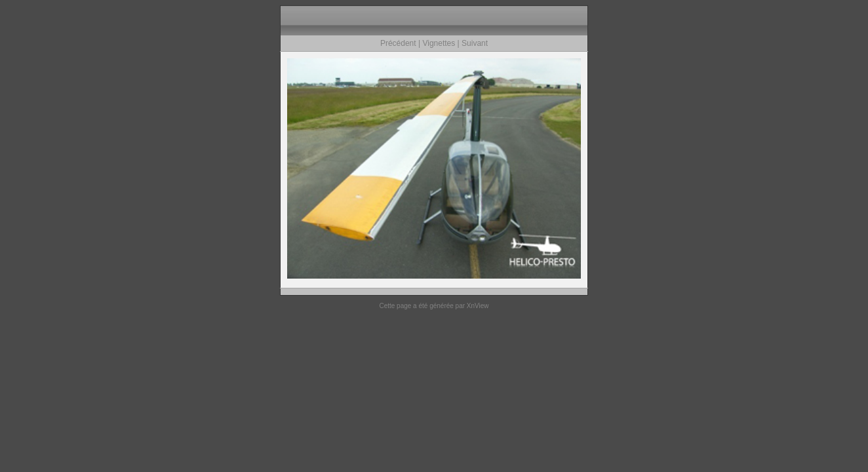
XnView (478, 306)
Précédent (398, 43)
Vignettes (439, 43)
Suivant (475, 43)
